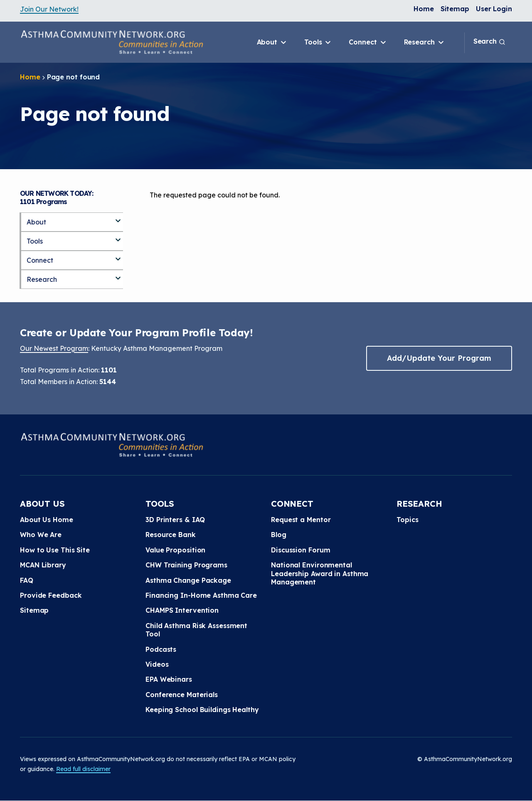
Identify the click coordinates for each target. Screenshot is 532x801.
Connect (368, 42)
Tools (318, 42)
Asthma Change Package (188, 580)
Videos (157, 664)
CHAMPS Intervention (182, 610)
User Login (494, 9)
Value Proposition (175, 550)
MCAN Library (43, 565)
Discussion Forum (300, 550)
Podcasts (161, 649)
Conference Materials (182, 695)
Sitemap (455, 9)
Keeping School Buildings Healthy (202, 710)
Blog (279, 535)
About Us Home (47, 520)
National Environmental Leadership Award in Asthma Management (320, 573)
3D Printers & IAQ (175, 520)
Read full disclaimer (83, 769)
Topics (407, 520)
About (272, 42)
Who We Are (41, 535)
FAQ (27, 580)
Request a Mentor (301, 520)
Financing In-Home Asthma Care (201, 595)
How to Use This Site (55, 550)
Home (424, 9)
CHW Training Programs (186, 565)
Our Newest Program (54, 348)
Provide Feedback (51, 595)
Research (425, 42)
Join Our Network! (49, 9)
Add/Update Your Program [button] (439, 358)
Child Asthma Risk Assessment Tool (196, 630)
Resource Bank (171, 535)
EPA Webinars (169, 679)
